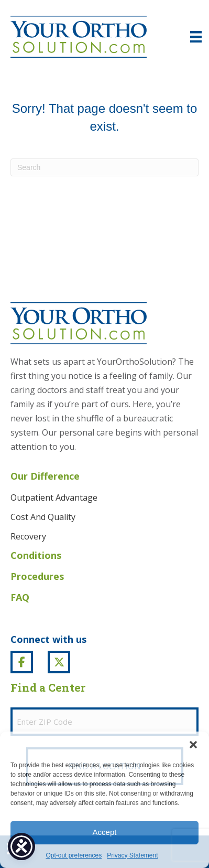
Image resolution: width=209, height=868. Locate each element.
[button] (193, 745)
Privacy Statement (132, 855)
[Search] (104, 167)
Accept (105, 832)
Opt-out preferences (74, 855)
